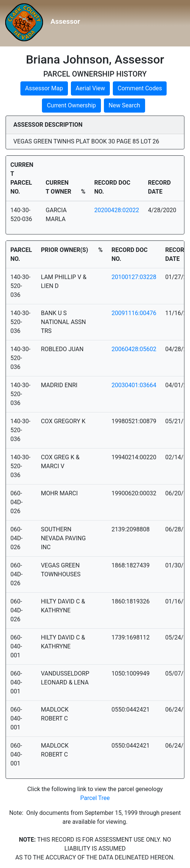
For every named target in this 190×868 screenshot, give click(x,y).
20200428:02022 (117, 210)
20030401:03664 (134, 385)
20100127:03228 (134, 277)
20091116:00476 (134, 313)
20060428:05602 (134, 349)
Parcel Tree (95, 798)
